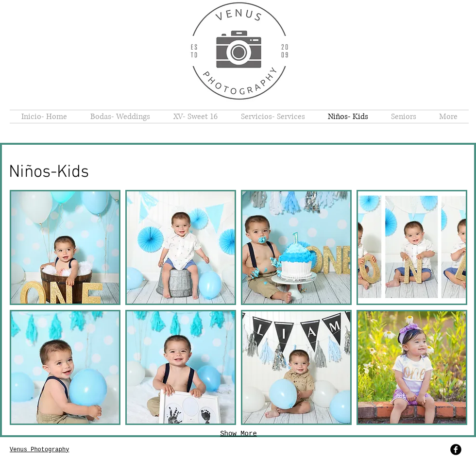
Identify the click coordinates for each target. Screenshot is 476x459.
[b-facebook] (456, 450)
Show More (238, 434)
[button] (65, 247)
